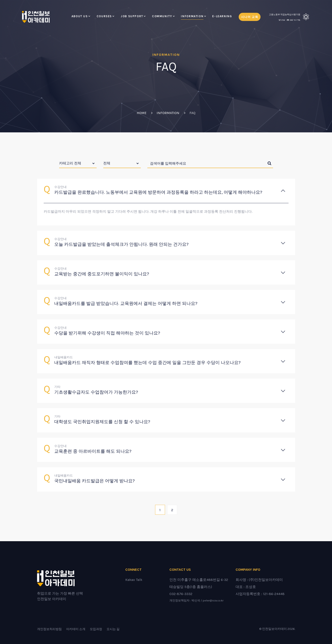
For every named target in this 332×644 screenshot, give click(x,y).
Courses (104, 16)
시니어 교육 (250, 17)
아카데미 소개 (76, 629)
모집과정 (96, 629)
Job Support (132, 16)
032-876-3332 (181, 594)
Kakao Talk (134, 580)
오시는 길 (113, 629)
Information (192, 16)
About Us (80, 16)
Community (162, 16)
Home (142, 113)
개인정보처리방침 (49, 629)
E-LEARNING (222, 16)
